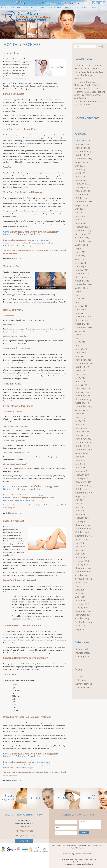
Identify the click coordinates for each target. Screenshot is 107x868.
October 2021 (82, 328)
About (12, 8)
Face (19, 8)
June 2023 (81, 255)
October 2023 (82, 240)
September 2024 (84, 203)
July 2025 (80, 167)
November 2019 (84, 405)
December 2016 (83, 534)
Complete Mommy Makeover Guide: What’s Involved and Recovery (87, 85)
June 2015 (80, 600)
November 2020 (84, 369)
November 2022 (84, 281)
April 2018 (80, 475)
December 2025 (83, 148)
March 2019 (81, 435)
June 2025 (81, 170)
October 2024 (82, 200)
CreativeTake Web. (88, 864)
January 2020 (82, 398)
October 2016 (82, 541)
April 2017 (80, 519)
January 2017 (82, 530)
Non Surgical (82, 845)
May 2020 (80, 383)
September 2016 (84, 545)
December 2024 (84, 192)
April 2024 (81, 222)
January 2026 (82, 145)
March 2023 (81, 266)
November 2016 (84, 538)
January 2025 (82, 189)
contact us (18, 246)
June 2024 (81, 214)
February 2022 (83, 314)
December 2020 (84, 365)
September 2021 (84, 332)
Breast (34, 8)
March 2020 (82, 391)
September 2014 (84, 633)
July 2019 (80, 420)
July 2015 (80, 597)
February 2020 (83, 394)
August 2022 (82, 292)
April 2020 (81, 387)
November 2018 (84, 450)
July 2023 (80, 251)
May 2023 (80, 258)
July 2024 (80, 211)
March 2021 (81, 354)
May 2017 (80, 516)
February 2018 (83, 483)
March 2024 (82, 225)
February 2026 (83, 141)
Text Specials (7, 15)
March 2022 (81, 310)
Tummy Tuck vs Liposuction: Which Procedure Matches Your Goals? (89, 95)
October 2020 (82, 372)
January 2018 (82, 486)
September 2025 (84, 159)
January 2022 (82, 317)
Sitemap (102, 845)
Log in (79, 688)
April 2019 (80, 431)
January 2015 (82, 619)
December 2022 (83, 277)
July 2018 (80, 464)
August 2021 (82, 336)
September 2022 (84, 288)
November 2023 (84, 236)
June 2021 (80, 343)
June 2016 (80, 556)
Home (4, 8)
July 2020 (80, 376)
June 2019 (80, 424)
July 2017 (80, 508)
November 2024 (84, 196)
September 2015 (84, 589)
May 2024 (80, 218)
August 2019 (82, 417)
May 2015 (80, 604)
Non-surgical (16, 259)
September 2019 (84, 413)
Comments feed (84, 696)
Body (26, 8)
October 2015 (82, 586)
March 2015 (81, 611)
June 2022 (81, 299)
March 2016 (81, 567)
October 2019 (82, 409)
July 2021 (80, 339)
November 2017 (83, 494)
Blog (89, 845)
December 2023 (83, 233)
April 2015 (80, 608)
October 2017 (82, 497)
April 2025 (81, 178)
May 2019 (80, 428)
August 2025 (82, 163)
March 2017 (81, 523)
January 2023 (82, 273)
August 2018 (82, 461)
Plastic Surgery (83, 665)
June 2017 (80, 512)
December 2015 (83, 578)
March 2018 (81, 479)
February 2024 (83, 229)
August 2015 (82, 593)
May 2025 (80, 174)
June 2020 (81, 380)
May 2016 (80, 560)
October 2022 (82, 284)
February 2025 (83, 185)
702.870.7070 (19, 4)
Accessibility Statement (78, 848)
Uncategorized (83, 668)
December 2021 (83, 321)
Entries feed (82, 692)
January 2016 (82, 575)
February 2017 (83, 527)
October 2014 (82, 630)
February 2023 (83, 270)
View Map (24, 841)
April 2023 (81, 262)
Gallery (68, 8)
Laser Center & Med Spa (51, 8)
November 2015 (83, 582)
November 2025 (84, 152)
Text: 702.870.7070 (24, 836)
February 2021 (83, 358)
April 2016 (80, 564)
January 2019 (82, 442)
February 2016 (83, 571)
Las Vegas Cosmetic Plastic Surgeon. (82, 860)
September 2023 (84, 244)
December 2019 (83, 402)
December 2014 (83, 622)
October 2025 (82, 156)
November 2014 (84, 626)
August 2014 (82, 637)
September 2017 (84, 501)
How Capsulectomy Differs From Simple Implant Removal (88, 76)
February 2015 (83, 615)
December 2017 (83, 490)
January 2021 (82, 361)
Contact (93, 8)
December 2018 (83, 446)
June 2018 (80, 468)
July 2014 (80, 641)
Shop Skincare (80, 8)
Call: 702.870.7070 (24, 831)
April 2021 (80, 350)
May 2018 (80, 472)
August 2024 (82, 207)
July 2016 (80, 552)
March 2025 (81, 181)
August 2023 (82, 247)
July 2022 (80, 295)
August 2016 (82, 549)
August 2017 (82, 505)
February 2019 (83, 439)
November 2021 (83, 325)
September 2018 (84, 457)
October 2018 (82, 453)
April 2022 (81, 306)
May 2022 (80, 303)
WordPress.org (83, 699)
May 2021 (80, 347)
